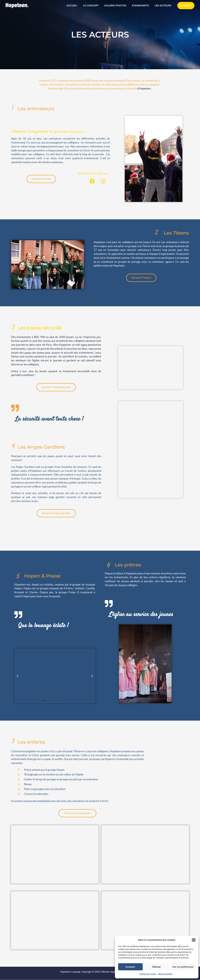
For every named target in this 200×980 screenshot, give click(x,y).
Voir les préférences (183, 967)
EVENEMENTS (142, 5)
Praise (72, 592)
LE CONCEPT (94, 5)
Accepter (130, 967)
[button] (194, 940)
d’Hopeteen (144, 88)
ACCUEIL (76, 5)
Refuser (157, 967)
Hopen (18, 588)
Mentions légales (165, 974)
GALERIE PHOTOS (118, 5)
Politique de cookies (148, 974)
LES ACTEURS (163, 5)
